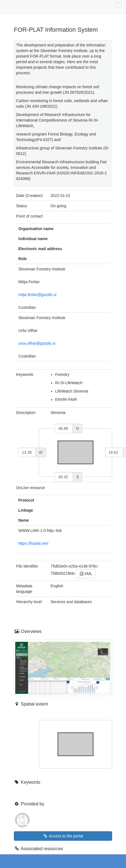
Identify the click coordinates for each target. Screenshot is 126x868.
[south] (64, 477)
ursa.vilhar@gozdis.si (37, 343)
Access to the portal (63, 836)
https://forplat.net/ (33, 543)
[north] (64, 428)
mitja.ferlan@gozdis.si (37, 295)
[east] (114, 452)
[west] (27, 452)
